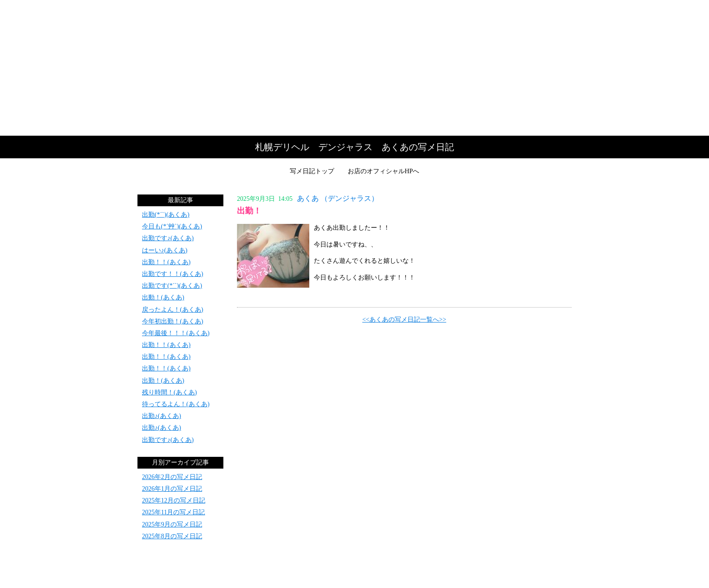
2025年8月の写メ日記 (172, 536)
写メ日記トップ (312, 171)
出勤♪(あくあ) (161, 416)
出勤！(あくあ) (163, 381)
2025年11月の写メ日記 (173, 512)
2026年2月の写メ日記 (172, 477)
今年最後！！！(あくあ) (176, 333)
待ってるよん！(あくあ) (176, 404)
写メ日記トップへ (354, 68)
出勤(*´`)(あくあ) (166, 215)
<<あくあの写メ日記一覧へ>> (404, 320)
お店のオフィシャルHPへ (383, 171)
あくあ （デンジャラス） (338, 198)
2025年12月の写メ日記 (174, 500)
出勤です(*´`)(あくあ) (172, 286)
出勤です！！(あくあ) (173, 274)
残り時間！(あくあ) (169, 392)
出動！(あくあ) (163, 297)
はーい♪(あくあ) (165, 250)
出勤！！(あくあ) (166, 262)
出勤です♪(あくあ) (168, 238)
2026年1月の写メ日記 (172, 489)
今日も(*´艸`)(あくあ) (172, 226)
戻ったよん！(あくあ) (173, 310)
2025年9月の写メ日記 (172, 524)
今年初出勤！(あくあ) (173, 321)
